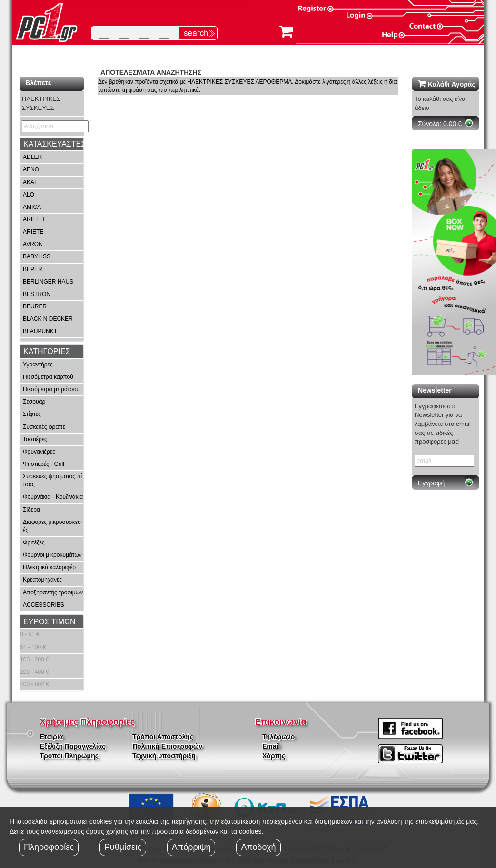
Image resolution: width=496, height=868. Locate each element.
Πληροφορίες (49, 847)
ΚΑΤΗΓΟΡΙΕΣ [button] (47, 351)
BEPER (33, 269)
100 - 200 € (35, 660)
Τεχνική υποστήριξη (164, 756)
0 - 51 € (30, 634)
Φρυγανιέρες (39, 452)
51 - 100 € (33, 647)
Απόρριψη (191, 847)
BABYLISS (37, 256)
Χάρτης (274, 756)
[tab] (52, 144)
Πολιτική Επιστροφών (167, 746)
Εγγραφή (431, 483)
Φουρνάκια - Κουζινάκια (53, 497)
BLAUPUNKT (40, 331)
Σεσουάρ (34, 402)
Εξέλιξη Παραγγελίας (73, 746)
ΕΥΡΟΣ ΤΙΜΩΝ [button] (50, 622)
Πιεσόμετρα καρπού (48, 377)
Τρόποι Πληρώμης (69, 756)
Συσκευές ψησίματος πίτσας (52, 480)
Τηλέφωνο (278, 737)
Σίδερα (31, 510)
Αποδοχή (258, 847)
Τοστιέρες (35, 439)
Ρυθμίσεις (123, 847)
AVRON (33, 244)
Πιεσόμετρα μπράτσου (51, 389)
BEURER (35, 306)
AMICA (32, 207)
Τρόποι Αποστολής (163, 737)
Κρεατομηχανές (42, 580)
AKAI (29, 182)
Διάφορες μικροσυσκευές (52, 526)
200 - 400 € (35, 672)
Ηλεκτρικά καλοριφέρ (49, 567)
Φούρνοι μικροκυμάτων (52, 555)
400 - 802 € (35, 684)
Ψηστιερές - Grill (44, 464)
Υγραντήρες (38, 365)
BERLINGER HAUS (48, 282)
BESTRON (37, 294)
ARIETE (33, 232)
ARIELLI (34, 219)
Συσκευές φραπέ (44, 427)
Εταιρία (52, 737)
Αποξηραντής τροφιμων (53, 592)
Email (271, 746)
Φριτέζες (34, 542)
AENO (31, 169)
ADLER (32, 157)
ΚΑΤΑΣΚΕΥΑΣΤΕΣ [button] (55, 144)
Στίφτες (32, 414)
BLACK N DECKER (48, 319)
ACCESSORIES (44, 605)
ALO (29, 195)
